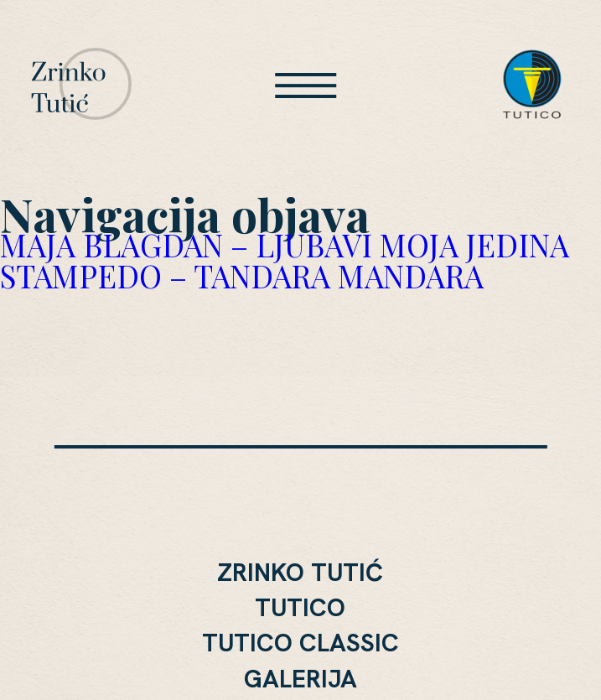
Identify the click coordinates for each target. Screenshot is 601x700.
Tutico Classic (300, 643)
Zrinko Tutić (300, 573)
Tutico (300, 608)
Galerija (300, 679)
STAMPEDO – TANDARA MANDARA (242, 275)
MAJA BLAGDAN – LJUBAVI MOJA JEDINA (285, 244)
